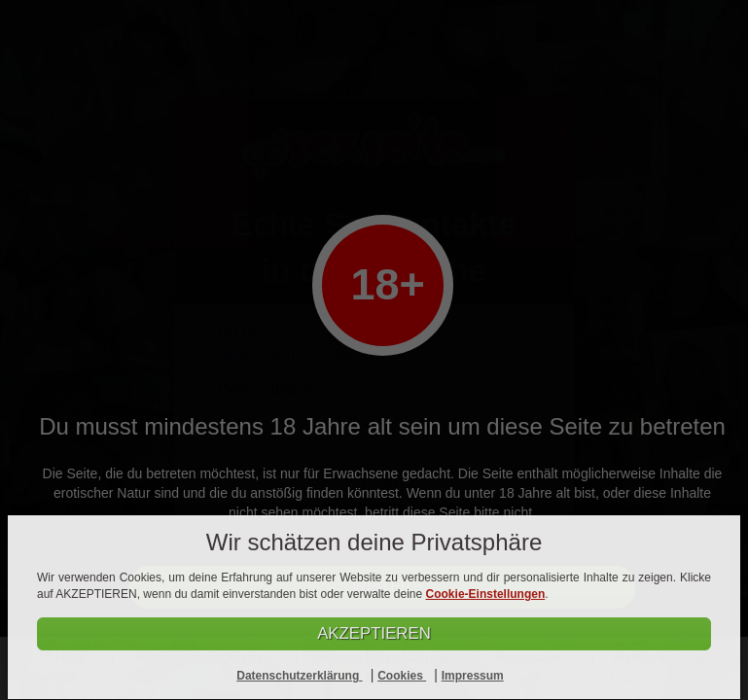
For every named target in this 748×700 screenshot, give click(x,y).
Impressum (473, 676)
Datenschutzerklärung (299, 676)
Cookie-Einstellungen (486, 595)
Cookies (402, 676)
